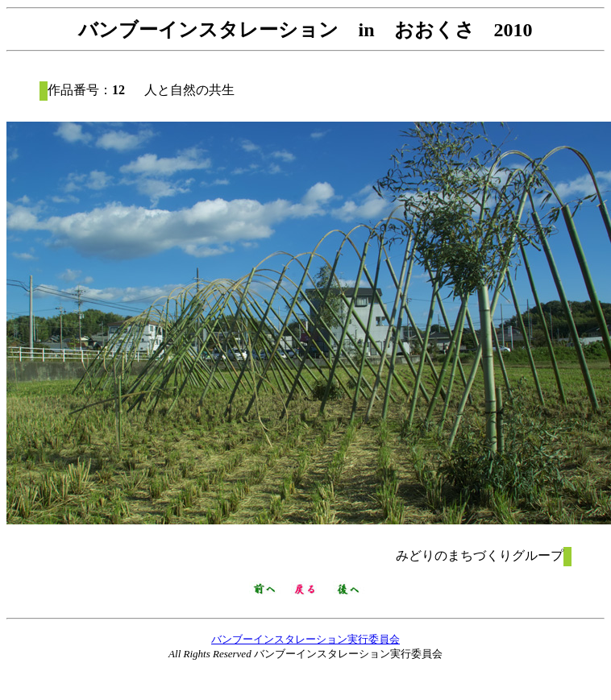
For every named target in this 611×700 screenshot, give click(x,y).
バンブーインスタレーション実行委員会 (305, 639)
